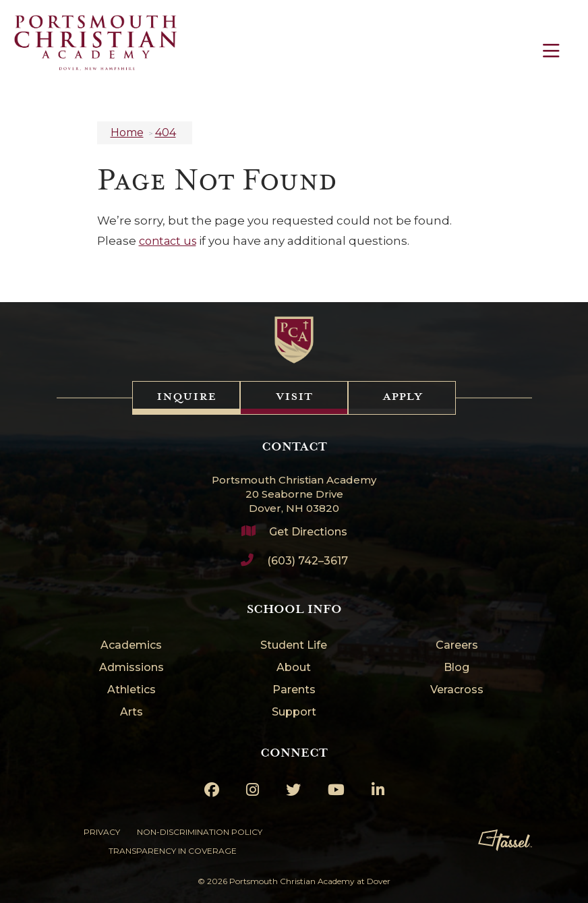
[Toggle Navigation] (551, 51)
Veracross (457, 690)
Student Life (294, 646)
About (294, 668)
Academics (131, 646)
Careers (457, 646)
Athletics (131, 690)
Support (294, 712)
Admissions (131, 668)
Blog (457, 668)
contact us (168, 241)
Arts (131, 712)
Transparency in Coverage (173, 851)
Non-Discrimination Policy (200, 832)
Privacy (102, 832)
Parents (294, 690)
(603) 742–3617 (307, 561)
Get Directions (308, 532)
